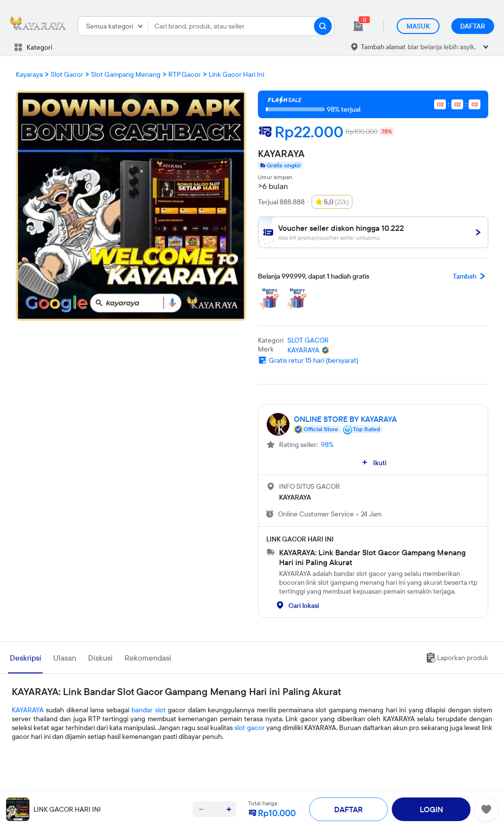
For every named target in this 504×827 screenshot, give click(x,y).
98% (327, 445)
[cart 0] (358, 26)
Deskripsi (26, 658)
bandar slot (148, 710)
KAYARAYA (28, 710)
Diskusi (100, 658)
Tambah (471, 276)
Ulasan (65, 658)
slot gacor (249, 728)
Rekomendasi (148, 658)
